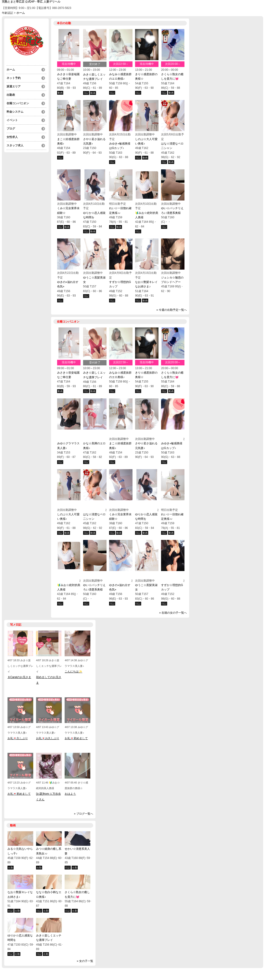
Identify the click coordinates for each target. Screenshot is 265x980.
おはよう (70, 794)
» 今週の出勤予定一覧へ (172, 310)
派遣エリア (14, 86)
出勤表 (11, 95)
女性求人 (12, 137)
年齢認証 (7, 13)
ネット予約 (14, 78)
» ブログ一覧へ (84, 814)
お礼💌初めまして (76, 738)
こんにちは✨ (73, 672)
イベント (12, 120)
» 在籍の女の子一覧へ (173, 613)
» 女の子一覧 (85, 961)
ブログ (11, 129)
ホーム (11, 70)
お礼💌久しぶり (18, 738)
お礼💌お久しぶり (48, 738)
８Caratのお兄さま (19, 677)
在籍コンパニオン (18, 103)
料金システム (15, 112)
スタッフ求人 (15, 145)
